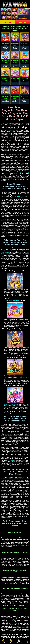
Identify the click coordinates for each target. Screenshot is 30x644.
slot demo (11, 460)
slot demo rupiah (19, 196)
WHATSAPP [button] (19, 642)
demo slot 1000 (6, 252)
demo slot (4, 426)
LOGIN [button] (23, 22)
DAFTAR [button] (7, 22)
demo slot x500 (9, 130)
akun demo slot (21, 234)
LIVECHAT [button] (27, 642)
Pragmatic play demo (11, 404)
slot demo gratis (23, 545)
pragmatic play (25, 172)
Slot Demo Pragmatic (12, 301)
